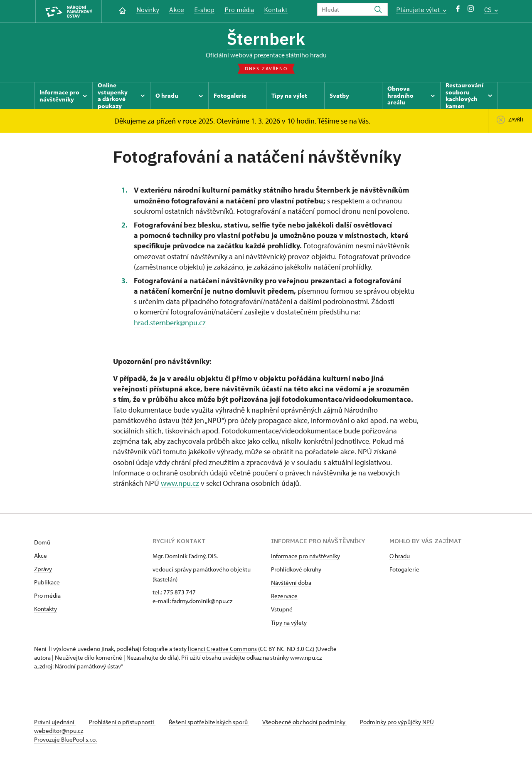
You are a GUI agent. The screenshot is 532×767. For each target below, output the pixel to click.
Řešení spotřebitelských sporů (209, 722)
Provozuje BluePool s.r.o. (65, 739)
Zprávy (43, 569)
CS (491, 10)
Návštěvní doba (291, 583)
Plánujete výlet (421, 10)
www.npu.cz (180, 483)
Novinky (148, 10)
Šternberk (266, 39)
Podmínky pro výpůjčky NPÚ (397, 722)
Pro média (239, 10)
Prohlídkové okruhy (296, 569)
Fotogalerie (404, 569)
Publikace (47, 582)
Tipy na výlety (289, 622)
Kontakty (46, 609)
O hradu (400, 556)
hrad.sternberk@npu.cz (170, 323)
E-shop (204, 10)
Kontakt (276, 10)
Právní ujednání (55, 722)
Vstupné (282, 609)
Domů (42, 542)
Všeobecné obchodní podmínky (304, 722)
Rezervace (284, 596)
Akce (177, 10)
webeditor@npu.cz (59, 731)
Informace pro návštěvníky (305, 556)
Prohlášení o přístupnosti (122, 722)
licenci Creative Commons (222, 649)
